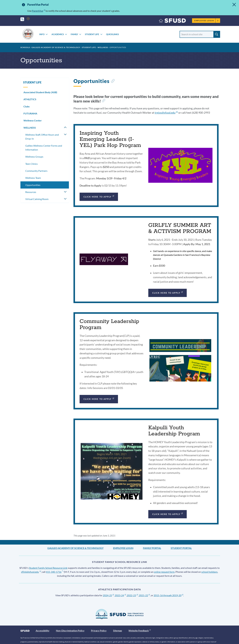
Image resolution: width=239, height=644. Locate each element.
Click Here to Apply (99, 196)
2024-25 (108, 595)
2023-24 (120, 595)
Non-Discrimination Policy (70, 631)
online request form (164, 572)
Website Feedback (140, 631)
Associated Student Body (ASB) (40, 92)
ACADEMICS (58, 34)
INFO (42, 34)
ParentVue (38, 11)
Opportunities (33, 185)
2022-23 (132, 595)
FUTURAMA (30, 113)
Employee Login (206, 21)
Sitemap (118, 631)
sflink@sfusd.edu (31, 572)
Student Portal (181, 548)
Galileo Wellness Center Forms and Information (44, 148)
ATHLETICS (30, 99)
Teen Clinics (31, 164)
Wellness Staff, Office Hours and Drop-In (42, 137)
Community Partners (36, 171)
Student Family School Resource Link (48, 568)
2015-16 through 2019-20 (169, 595)
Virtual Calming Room (37, 199)
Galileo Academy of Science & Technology (56, 47)
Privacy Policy (99, 631)
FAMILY (74, 34)
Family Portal (152, 548)
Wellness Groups (34, 157)
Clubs (27, 106)
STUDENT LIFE (92, 34)
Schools (25, 47)
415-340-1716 (55, 572)
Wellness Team (33, 178)
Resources (31, 192)
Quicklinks (112, 34)
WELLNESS (103, 47)
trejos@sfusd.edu (166, 113)
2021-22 (144, 595)
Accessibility (43, 631)
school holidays (209, 572)
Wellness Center (33, 120)
